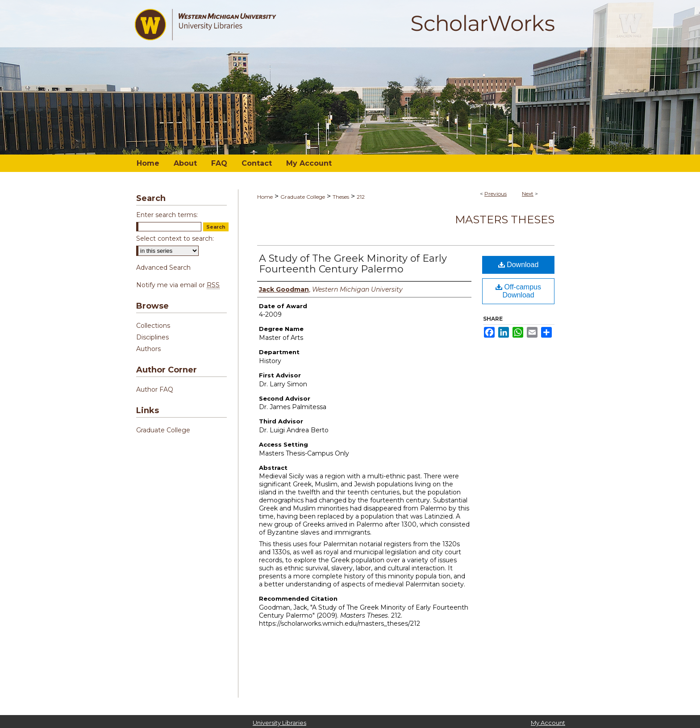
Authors (148, 349)
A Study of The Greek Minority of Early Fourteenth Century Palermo (353, 264)
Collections (153, 326)
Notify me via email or (178, 285)
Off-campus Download (518, 291)
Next (528, 194)
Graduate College (303, 197)
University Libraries (279, 723)
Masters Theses (505, 220)
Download (519, 265)
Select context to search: (175, 238)
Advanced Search (163, 268)
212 (361, 197)
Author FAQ (155, 389)
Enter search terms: (167, 215)
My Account (548, 723)
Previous (496, 194)
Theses (341, 197)
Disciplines (152, 337)
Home (265, 197)
